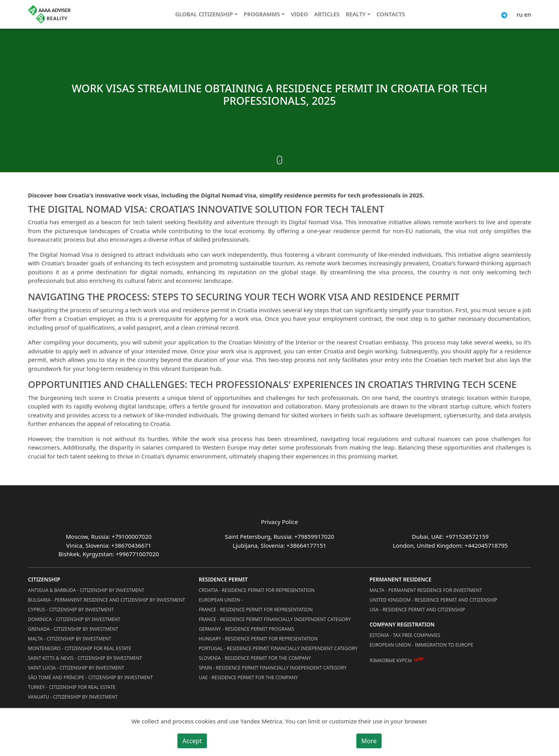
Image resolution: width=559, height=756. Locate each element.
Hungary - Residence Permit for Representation (258, 639)
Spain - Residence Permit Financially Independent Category (273, 668)
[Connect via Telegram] (504, 14)
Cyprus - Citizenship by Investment (71, 610)
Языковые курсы (391, 660)
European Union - (221, 600)
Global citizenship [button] (204, 14)
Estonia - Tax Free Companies (405, 635)
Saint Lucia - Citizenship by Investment (76, 668)
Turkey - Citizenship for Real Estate (72, 687)
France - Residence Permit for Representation (256, 610)
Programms (262, 14)
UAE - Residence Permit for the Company (248, 677)
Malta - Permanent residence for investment (426, 590)
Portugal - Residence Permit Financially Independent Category (278, 648)
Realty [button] (356, 14)
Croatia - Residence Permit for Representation (257, 590)
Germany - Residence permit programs (247, 629)
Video (299, 14)
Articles (327, 14)
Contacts (391, 14)
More (369, 741)
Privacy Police (279, 522)
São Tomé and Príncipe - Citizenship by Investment (90, 677)
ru (520, 14)
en (528, 14)
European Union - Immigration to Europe (421, 645)
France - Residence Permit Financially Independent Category (275, 619)
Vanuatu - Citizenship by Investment (73, 697)
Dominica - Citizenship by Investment (74, 619)
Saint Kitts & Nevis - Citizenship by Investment (85, 658)
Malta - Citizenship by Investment (70, 639)
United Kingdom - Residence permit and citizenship (433, 600)
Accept (192, 741)
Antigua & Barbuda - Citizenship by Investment (86, 590)
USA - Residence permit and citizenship (418, 610)
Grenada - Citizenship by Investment (73, 629)
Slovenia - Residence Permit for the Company (255, 658)
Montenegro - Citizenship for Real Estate (80, 648)
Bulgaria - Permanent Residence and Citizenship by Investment (107, 600)
